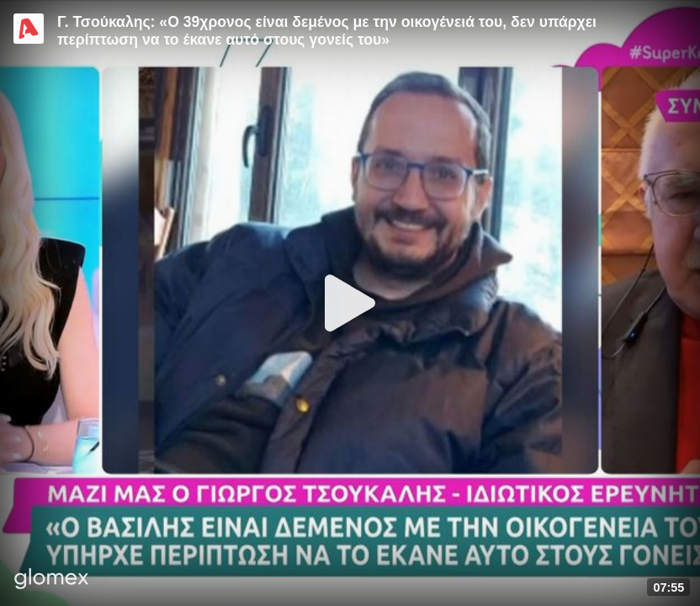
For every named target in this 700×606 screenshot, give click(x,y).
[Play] (350, 303)
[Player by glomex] (52, 580)
